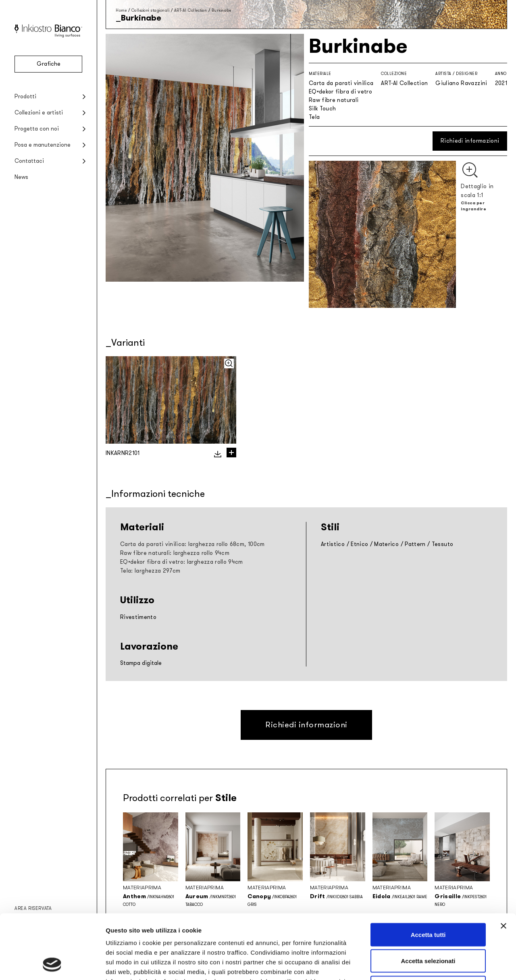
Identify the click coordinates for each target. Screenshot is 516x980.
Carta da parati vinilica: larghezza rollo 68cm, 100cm (192, 544)
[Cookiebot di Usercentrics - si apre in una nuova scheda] (52, 964)
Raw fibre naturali (334, 100)
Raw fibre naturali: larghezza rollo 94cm (175, 553)
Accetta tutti (428, 874)
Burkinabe (222, 10)
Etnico (359, 544)
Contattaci (29, 161)
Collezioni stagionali (151, 10)
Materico (386, 544)
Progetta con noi (37, 129)
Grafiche (49, 64)
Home (121, 10)
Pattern (415, 544)
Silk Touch (322, 109)
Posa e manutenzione (43, 145)
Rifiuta (428, 927)
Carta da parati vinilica (341, 83)
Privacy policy (127, 931)
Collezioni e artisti (39, 113)
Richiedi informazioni (470, 141)
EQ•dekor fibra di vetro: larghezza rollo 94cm (182, 562)
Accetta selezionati (428, 901)
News (21, 177)
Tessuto (442, 544)
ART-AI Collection (191, 10)
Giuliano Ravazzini (461, 83)
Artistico (333, 544)
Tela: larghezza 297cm (150, 571)
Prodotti (25, 97)
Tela (314, 117)
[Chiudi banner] (504, 866)
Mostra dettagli (424, 964)
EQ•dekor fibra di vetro (340, 92)
